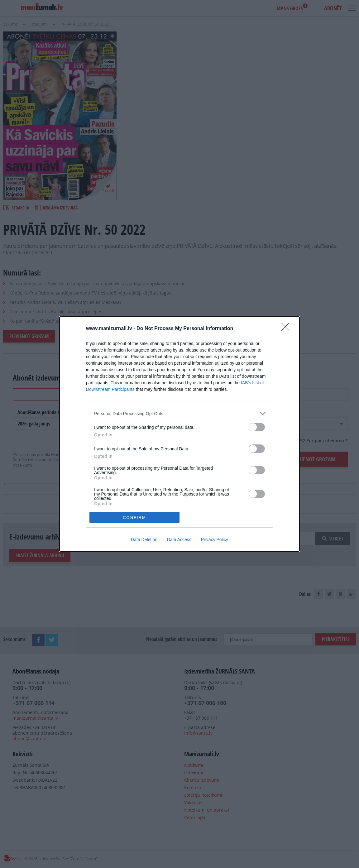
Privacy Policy (215, 540)
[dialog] (179, 434)
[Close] (287, 329)
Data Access (179, 540)
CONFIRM (134, 518)
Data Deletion (144, 540)
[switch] (257, 427)
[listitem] (179, 413)
